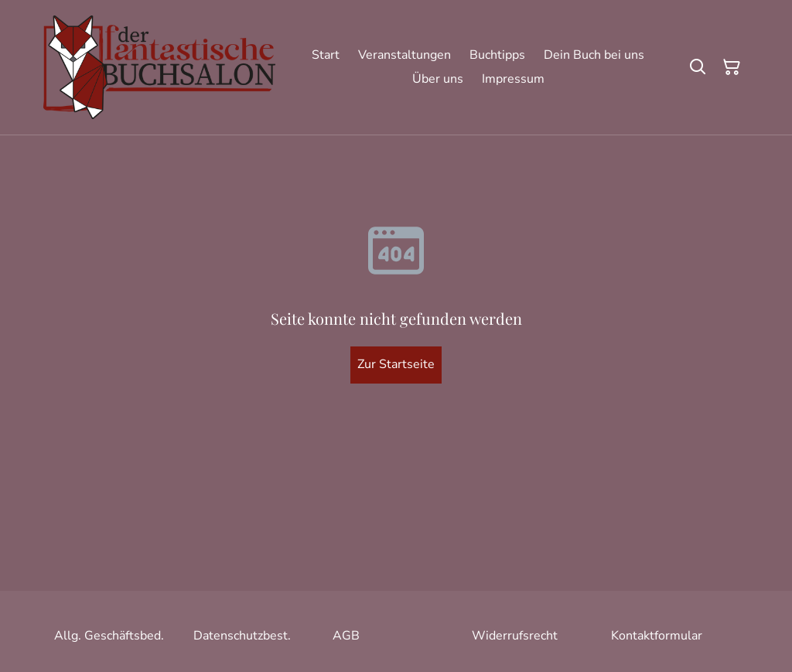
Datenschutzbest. (242, 636)
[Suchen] (698, 67)
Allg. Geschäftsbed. (109, 636)
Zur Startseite (396, 364)
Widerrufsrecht (515, 636)
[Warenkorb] (732, 67)
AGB (346, 636)
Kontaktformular (657, 636)
